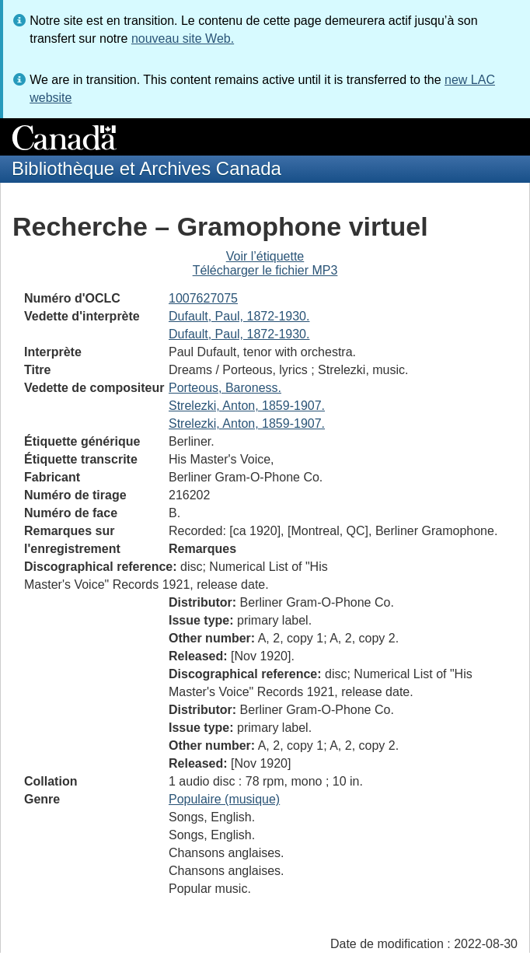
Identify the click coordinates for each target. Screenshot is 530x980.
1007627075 (203, 298)
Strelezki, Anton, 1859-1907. (247, 406)
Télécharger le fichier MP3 (265, 270)
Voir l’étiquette (265, 256)
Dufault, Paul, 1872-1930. (239, 316)
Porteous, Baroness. (225, 388)
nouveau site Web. (183, 38)
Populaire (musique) (224, 799)
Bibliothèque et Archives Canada (146, 168)
